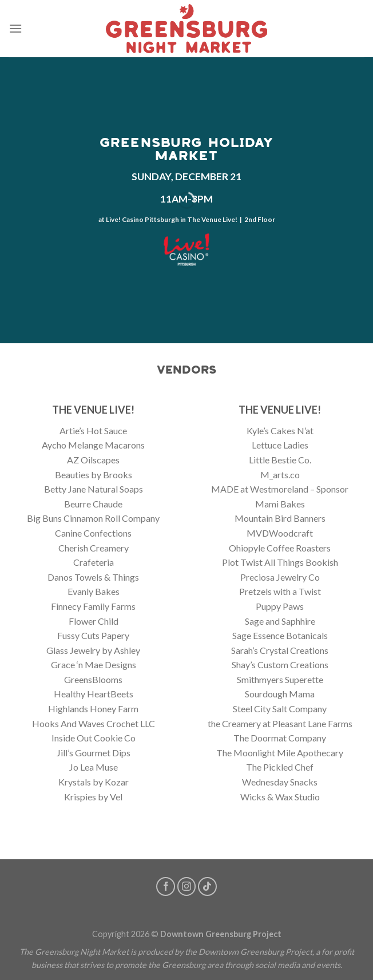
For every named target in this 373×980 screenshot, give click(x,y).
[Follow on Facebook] (166, 886)
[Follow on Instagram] (187, 886)
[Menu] (15, 28)
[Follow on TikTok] (207, 886)
